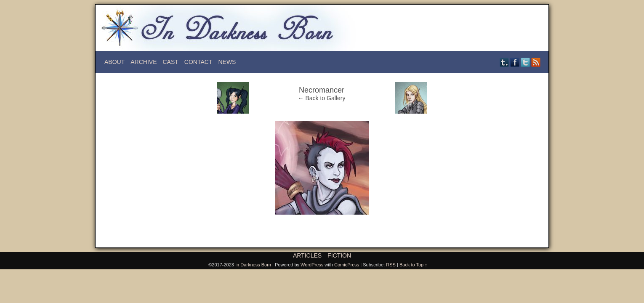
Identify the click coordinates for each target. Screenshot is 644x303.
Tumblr (504, 62)
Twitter (526, 62)
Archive (144, 62)
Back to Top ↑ (413, 265)
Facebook (515, 62)
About (114, 62)
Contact (198, 62)
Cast (170, 62)
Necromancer (322, 90)
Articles (307, 255)
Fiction (339, 255)
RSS (536, 62)
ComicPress (347, 265)
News (227, 62)
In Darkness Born (253, 265)
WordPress (312, 265)
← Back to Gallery (322, 98)
